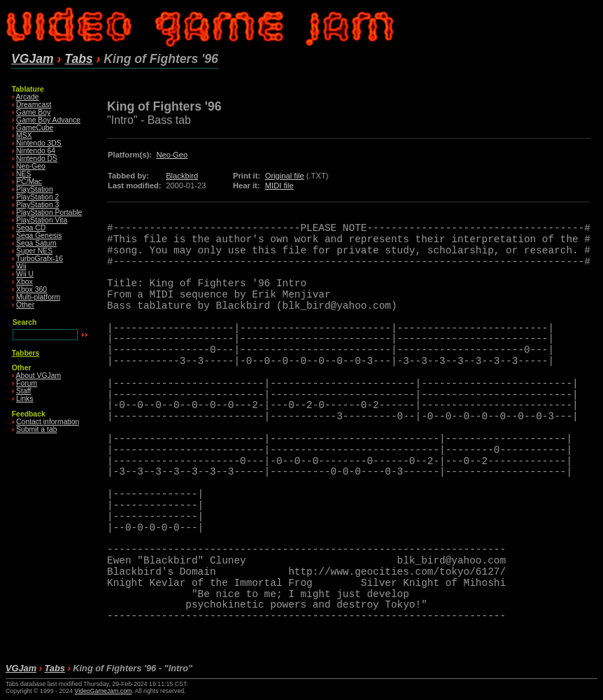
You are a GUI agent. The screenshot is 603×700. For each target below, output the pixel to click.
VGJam (33, 59)
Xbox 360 (31, 289)
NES (23, 174)
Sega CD (31, 228)
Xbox (24, 282)
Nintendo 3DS (39, 143)
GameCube (35, 128)
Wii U (25, 274)
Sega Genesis (39, 236)
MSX (24, 135)
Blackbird (182, 176)
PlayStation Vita (42, 220)
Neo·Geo (31, 166)
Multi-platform (38, 297)
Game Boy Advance (48, 120)
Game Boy (33, 112)
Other (25, 305)
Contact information (48, 422)
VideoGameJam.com (103, 691)
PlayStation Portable (49, 212)
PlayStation (35, 189)
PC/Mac (29, 182)
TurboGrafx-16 (40, 259)
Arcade (28, 97)
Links (24, 399)
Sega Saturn (36, 243)
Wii (21, 266)
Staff (23, 391)
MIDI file (279, 185)
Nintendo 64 (36, 151)
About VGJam (39, 376)
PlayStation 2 (37, 197)
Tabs (78, 59)
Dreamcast (34, 105)
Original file (285, 176)
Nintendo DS (37, 159)
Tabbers (26, 353)
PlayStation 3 (37, 205)
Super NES (34, 251)
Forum (27, 383)
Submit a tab (36, 429)
